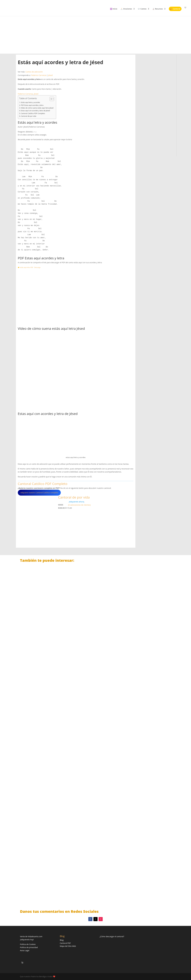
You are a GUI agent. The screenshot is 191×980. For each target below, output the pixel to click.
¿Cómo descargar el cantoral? (112, 936)
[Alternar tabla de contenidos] (51, 99)
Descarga (37, 267)
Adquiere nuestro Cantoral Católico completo (39, 493)
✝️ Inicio (114, 9)
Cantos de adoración (34, 72)
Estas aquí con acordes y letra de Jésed (35, 111)
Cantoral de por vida (29, 116)
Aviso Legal (25, 950)
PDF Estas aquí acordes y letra (32, 105)
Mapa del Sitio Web (68, 946)
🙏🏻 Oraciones (126, 9)
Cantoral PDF (65, 943)
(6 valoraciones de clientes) (79, 505)
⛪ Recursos (158, 9)
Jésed (50, 75)
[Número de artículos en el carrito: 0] (22, 963)
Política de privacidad (29, 947)
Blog (62, 940)
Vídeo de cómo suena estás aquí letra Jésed (37, 108)
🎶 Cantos (142, 9)
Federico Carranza (39, 75)
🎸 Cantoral (175, 9)
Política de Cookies (28, 944)
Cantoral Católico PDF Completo (33, 113)
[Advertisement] (95, 32)
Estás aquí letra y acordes (30, 102)
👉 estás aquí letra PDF (26, 267)
